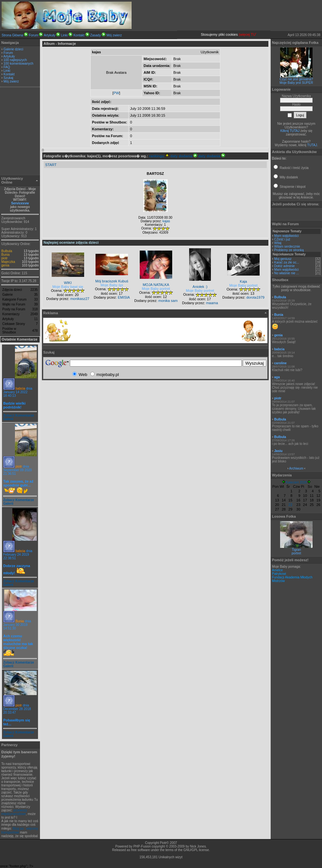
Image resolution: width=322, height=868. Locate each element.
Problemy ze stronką (289, 250)
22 (290, 505)
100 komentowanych (19, 64)
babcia (20, 389)
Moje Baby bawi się (68, 287)
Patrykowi (279, 574)
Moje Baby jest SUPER (296, 83)
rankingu (159, 156)
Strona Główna (12, 35)
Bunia (6, 255)
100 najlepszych (15, 60)
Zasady (95, 35)
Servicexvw (20, 203)
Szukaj (8, 78)
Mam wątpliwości (287, 236)
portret (296, 553)
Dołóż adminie (284, 266)
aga (277, 377)
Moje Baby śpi (112, 285)
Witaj (278, 243)
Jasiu (278, 451)
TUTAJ (312, 145)
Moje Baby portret (156, 289)
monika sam (168, 301)
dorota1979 (255, 297)
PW (116, 93)
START (51, 165)
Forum (34, 35)
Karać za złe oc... (287, 262)
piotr (4, 258)
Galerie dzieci (13, 49)
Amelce (277, 570)
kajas (166, 221)
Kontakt (79, 35)
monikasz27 (80, 299)
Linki (64, 35)
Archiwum (296, 468)
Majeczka (8, 262)
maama (212, 303)
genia (5, 265)
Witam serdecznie (287, 246)
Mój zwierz (114, 35)
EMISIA (124, 297)
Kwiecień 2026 (296, 482)
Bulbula (7, 251)
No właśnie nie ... (287, 273)
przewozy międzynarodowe (14, 812)
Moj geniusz (283, 259)
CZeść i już (282, 239)
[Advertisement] (20, 132)
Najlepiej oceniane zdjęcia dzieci (71, 242)
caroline (280, 363)
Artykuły (50, 35)
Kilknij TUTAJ (290, 131)
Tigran (296, 550)
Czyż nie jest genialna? (296, 79)
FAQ (7, 67)
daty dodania (184, 156)
